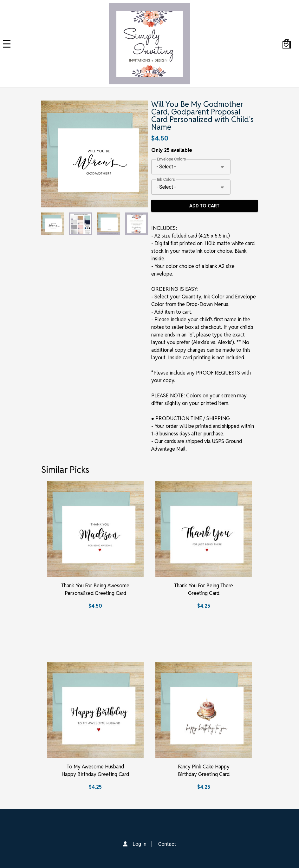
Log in (139, 844)
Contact (167, 844)
